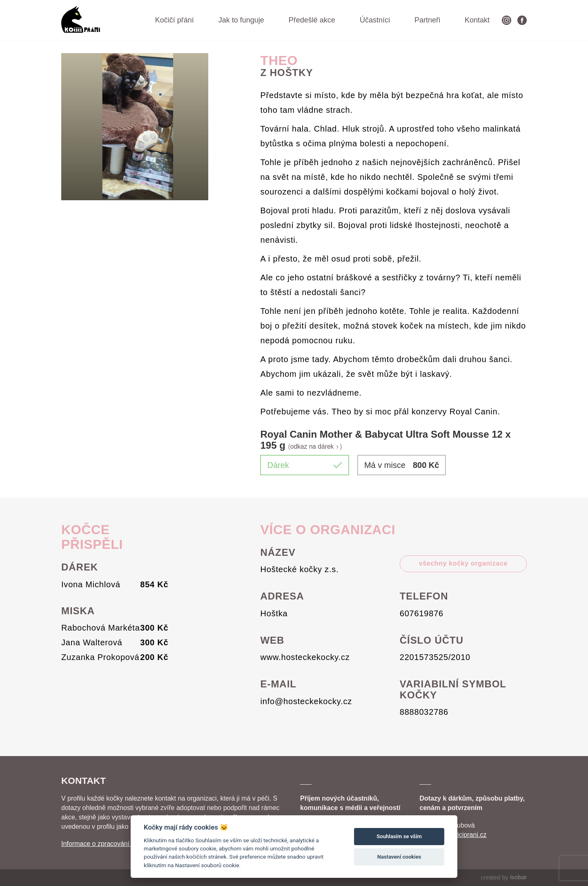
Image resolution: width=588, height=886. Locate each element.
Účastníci (375, 20)
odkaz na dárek (315, 446)
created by (504, 877)
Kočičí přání (175, 20)
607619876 (422, 613)
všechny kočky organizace (463, 563)
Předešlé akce (312, 20)
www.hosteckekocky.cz (305, 657)
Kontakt (477, 20)
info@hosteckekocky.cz (306, 701)
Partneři (427, 20)
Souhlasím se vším (399, 836)
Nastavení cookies (399, 857)
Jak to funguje (241, 20)
